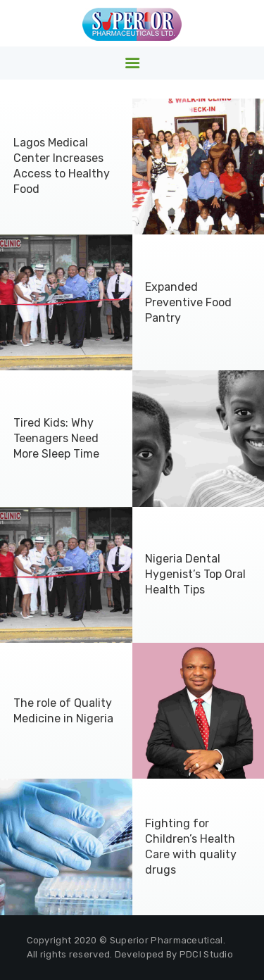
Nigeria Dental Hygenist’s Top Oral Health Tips (195, 574)
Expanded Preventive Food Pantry (188, 302)
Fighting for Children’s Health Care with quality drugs (191, 847)
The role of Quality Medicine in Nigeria (63, 711)
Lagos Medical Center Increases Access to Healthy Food (62, 166)
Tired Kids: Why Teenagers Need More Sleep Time (56, 438)
